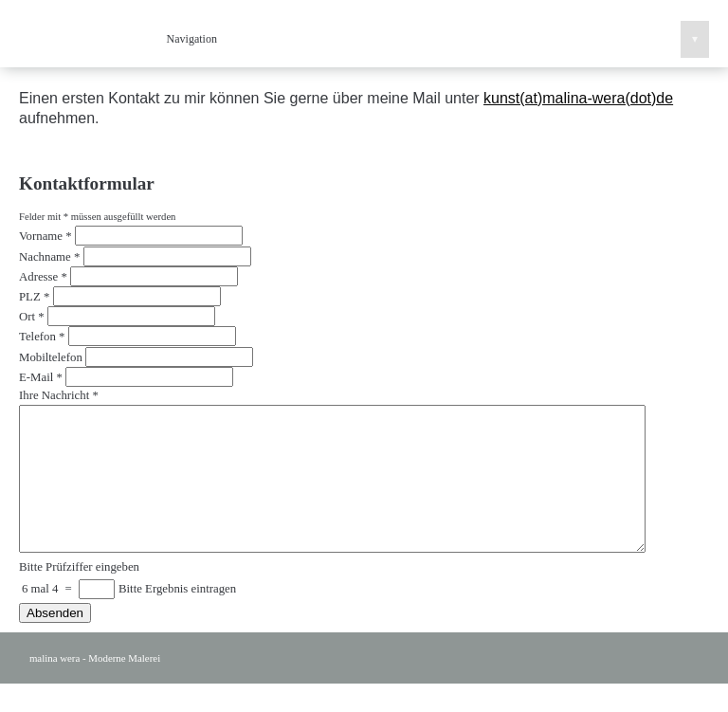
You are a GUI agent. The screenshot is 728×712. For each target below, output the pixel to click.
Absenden (55, 641)
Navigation (438, 39)
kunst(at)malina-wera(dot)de (578, 98)
